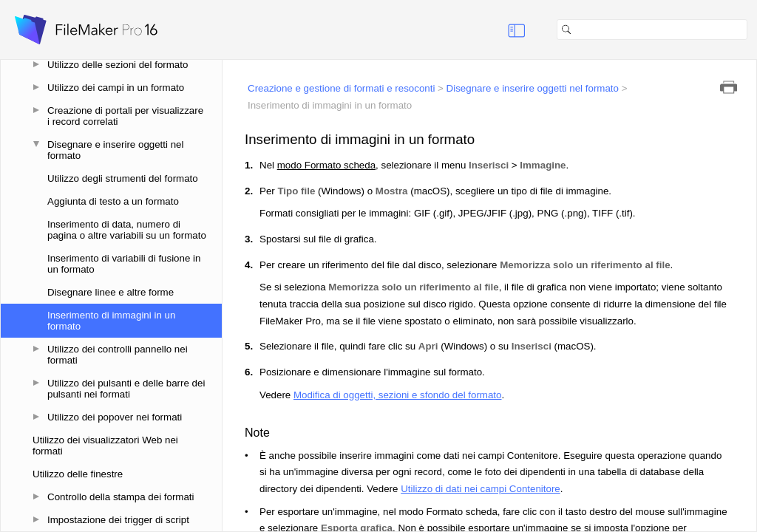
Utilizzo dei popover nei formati (115, 417)
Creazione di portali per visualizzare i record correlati (125, 116)
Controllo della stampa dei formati (121, 497)
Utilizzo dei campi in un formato (116, 88)
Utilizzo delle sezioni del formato (118, 65)
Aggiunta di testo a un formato (113, 201)
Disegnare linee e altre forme (111, 292)
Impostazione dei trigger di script (118, 520)
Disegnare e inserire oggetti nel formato (115, 150)
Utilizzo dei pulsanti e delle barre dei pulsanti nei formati (126, 389)
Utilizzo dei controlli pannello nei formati (118, 355)
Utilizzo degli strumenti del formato (123, 178)
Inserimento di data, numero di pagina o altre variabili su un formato (127, 230)
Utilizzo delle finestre (78, 474)
